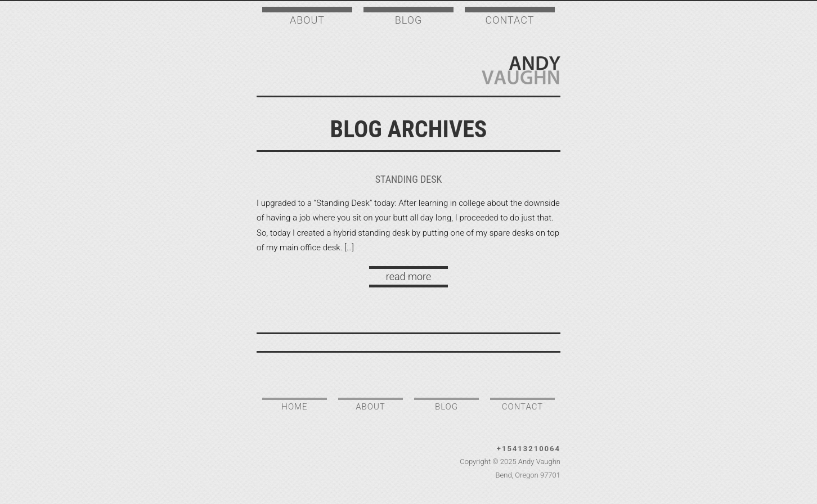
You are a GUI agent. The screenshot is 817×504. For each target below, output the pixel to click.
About (307, 20)
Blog (408, 20)
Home (294, 407)
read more (408, 276)
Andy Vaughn (521, 70)
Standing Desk (409, 179)
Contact (510, 20)
